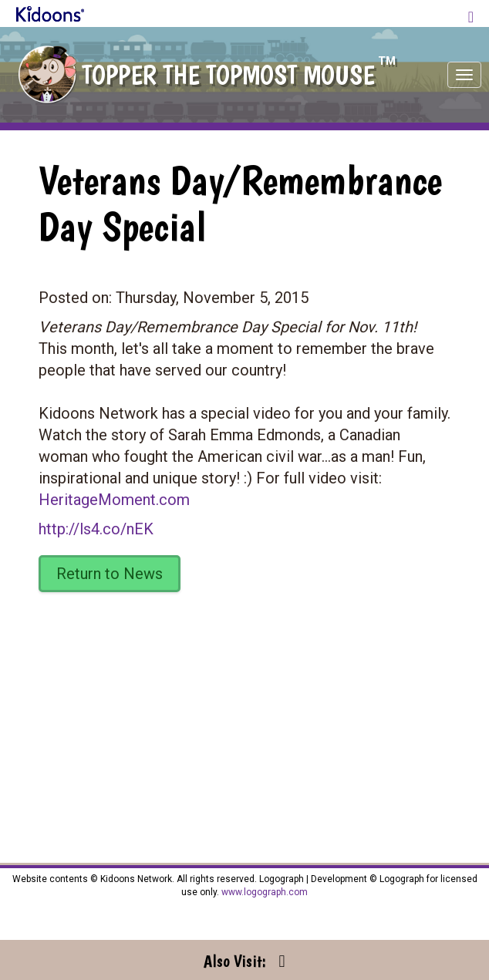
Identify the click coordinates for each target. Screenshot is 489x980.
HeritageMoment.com (114, 500)
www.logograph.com (263, 892)
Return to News (110, 574)
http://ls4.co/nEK (96, 529)
